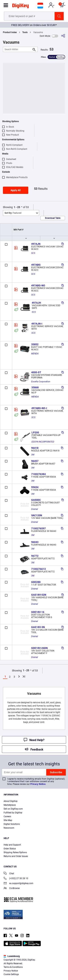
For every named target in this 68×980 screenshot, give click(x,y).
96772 (35, 556)
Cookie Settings (11, 974)
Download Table (53, 218)
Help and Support (12, 845)
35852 (35, 344)
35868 (35, 387)
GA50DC (36, 500)
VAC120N (37, 515)
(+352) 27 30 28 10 (16, 879)
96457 (35, 461)
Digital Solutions (12, 824)
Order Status (10, 849)
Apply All (16, 190)
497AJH (36, 303)
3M (33, 455)
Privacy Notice (38, 784)
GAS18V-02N (39, 595)
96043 (35, 542)
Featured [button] (13, 213)
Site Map (8, 820)
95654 (35, 487)
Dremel (35, 509)
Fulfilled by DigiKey (13, 813)
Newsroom (9, 828)
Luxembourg (12, 956)
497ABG (36, 265)
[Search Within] (17, 49)
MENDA (35, 354)
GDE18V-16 (38, 612)
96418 (35, 448)
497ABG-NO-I (39, 408)
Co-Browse (12, 889)
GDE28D (36, 582)
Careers (7, 816)
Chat (9, 874)
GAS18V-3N (38, 627)
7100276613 (38, 569)
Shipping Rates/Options (15, 852)
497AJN (36, 244)
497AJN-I (37, 324)
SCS (33, 253)
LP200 (35, 432)
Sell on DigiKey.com (13, 809)
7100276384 (38, 474)
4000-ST (36, 372)
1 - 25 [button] (17, 207)
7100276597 (38, 528)
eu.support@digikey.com (18, 884)
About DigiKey (11, 801)
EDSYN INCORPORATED (43, 442)
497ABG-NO (38, 285)
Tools (25, 32)
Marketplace (10, 805)
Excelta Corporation (41, 382)
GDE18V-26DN (39, 648)
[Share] (63, 36)
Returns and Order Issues (16, 856)
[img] (20, 7)
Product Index (10, 32)
